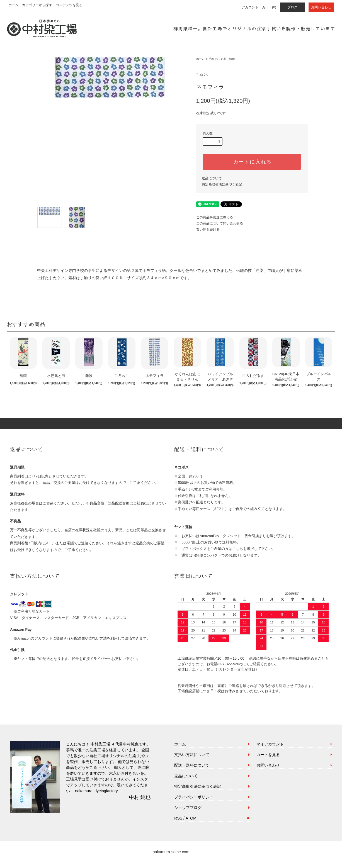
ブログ (292, 7)
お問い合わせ (321, 7)
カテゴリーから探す (37, 5)
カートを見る (268, 755)
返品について (212, 178)
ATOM (191, 818)
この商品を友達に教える (215, 217)
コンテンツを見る (69, 5)
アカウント (250, 7)
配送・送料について (192, 765)
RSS (178, 818)
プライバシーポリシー (194, 797)
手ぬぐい (214, 59)
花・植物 (229, 59)
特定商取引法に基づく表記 (222, 184)
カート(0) (269, 7)
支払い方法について (192, 755)
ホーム (13, 5)
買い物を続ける (208, 230)
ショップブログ (188, 808)
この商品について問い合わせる (220, 223)
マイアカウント (270, 744)
